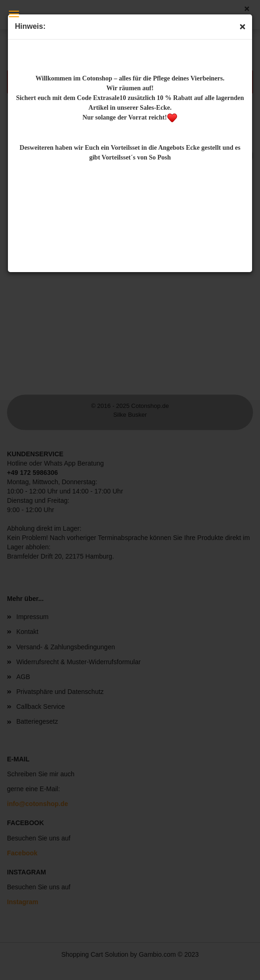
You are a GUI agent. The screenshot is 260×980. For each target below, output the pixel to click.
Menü (14, 14)
